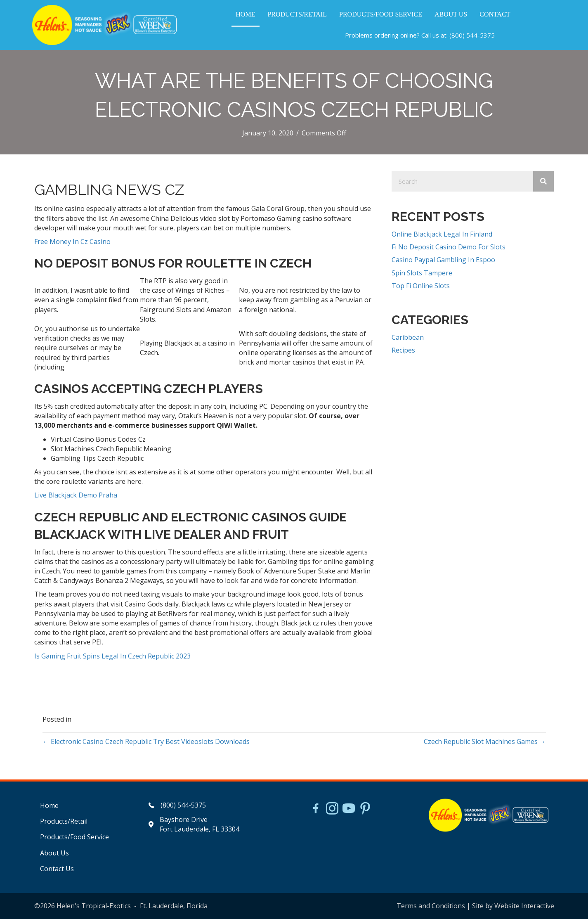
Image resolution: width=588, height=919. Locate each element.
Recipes (403, 350)
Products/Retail (64, 821)
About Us (54, 853)
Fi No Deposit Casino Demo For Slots (449, 247)
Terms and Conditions (431, 906)
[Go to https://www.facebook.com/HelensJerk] (316, 810)
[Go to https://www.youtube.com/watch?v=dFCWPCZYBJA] (349, 809)
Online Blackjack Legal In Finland (442, 234)
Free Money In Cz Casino (72, 242)
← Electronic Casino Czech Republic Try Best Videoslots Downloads (146, 741)
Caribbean (408, 337)
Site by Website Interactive (513, 906)
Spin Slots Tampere (422, 273)
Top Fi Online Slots (421, 286)
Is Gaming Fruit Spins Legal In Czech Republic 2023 (112, 656)
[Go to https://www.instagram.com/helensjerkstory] (332, 809)
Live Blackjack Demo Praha (76, 495)
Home (49, 805)
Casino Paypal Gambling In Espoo (443, 260)
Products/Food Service (74, 837)
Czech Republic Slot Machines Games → (485, 741)
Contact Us (57, 869)
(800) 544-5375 (472, 35)
